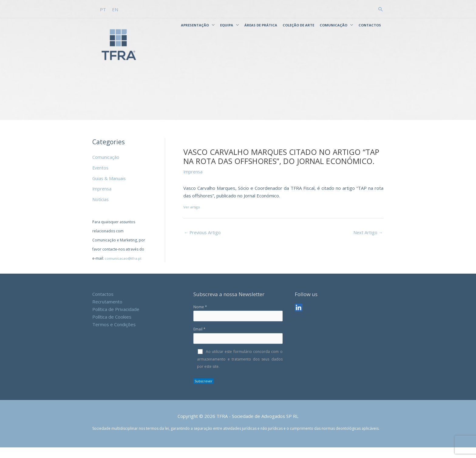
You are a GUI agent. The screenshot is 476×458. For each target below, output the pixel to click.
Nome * (238, 323)
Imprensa (102, 199)
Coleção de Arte (298, 24)
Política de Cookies (112, 327)
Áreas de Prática (261, 24)
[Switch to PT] (103, 9)
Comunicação (333, 24)
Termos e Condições (114, 334)
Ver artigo (192, 219)
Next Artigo (368, 244)
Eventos (101, 179)
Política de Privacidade (116, 319)
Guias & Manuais (109, 189)
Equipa (227, 24)
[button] (381, 9)
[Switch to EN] (115, 9)
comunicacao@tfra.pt (123, 268)
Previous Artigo (203, 244)
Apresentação (195, 24)
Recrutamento (107, 312)
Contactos (370, 24)
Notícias (101, 210)
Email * (238, 346)
